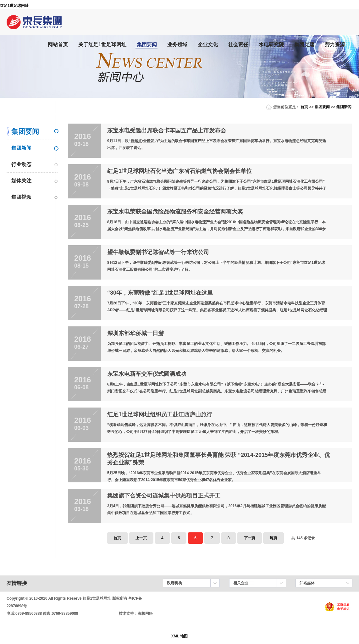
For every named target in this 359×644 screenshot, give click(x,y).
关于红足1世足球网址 (102, 44)
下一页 (250, 538)
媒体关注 (21, 181)
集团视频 (21, 197)
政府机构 (174, 583)
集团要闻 (147, 44)
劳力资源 (335, 44)
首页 (304, 107)
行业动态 (21, 164)
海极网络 (145, 613)
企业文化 (208, 44)
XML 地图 (179, 636)
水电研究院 (271, 44)
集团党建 (304, 44)
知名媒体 (307, 583)
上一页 (141, 538)
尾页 (273, 538)
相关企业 (241, 583)
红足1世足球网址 (14, 6)
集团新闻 (344, 107)
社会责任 (238, 44)
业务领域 (177, 44)
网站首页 (58, 44)
